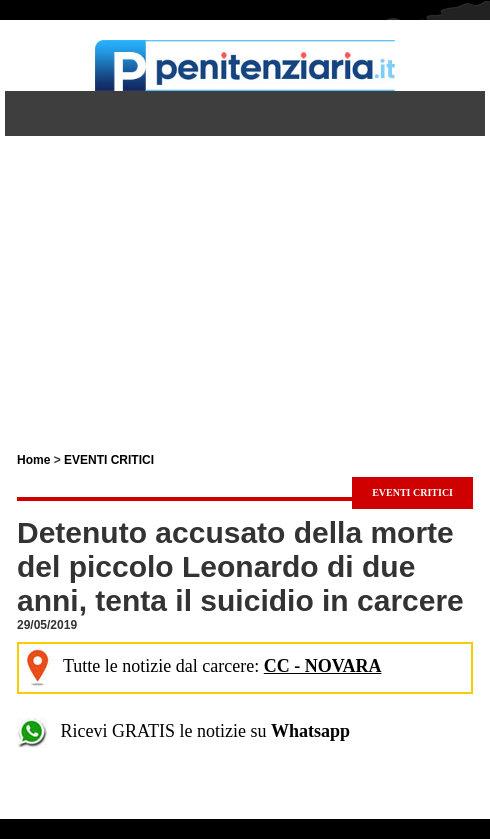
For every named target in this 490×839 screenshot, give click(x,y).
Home (33, 460)
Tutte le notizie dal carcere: (202, 666)
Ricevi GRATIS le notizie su (183, 731)
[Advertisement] (245, 276)
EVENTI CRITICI (109, 460)
